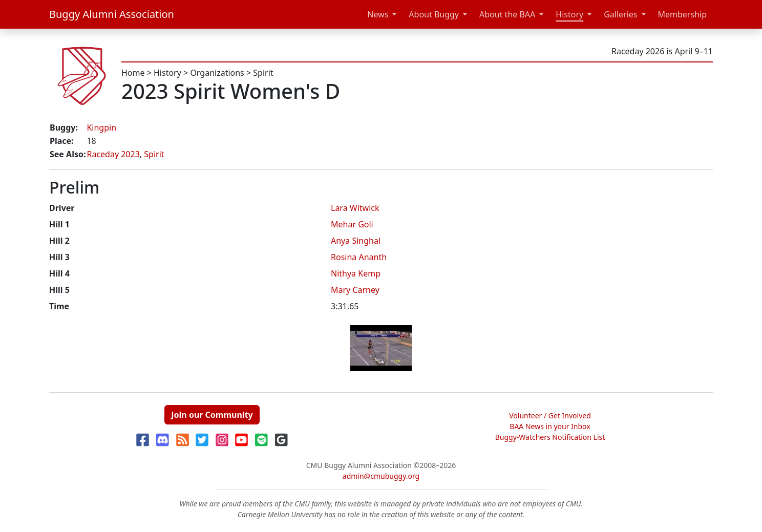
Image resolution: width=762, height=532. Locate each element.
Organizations (217, 73)
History (569, 14)
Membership (683, 14)
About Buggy (434, 14)
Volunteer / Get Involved (550, 416)
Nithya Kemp (356, 273)
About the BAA (507, 14)
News (378, 14)
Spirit (263, 73)
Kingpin (101, 127)
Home (133, 73)
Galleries (620, 14)
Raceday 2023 (113, 154)
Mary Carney (355, 290)
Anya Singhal (356, 241)
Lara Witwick (355, 208)
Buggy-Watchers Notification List (550, 437)
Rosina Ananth (359, 257)
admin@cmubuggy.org (381, 476)
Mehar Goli (352, 224)
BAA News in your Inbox (550, 426)
